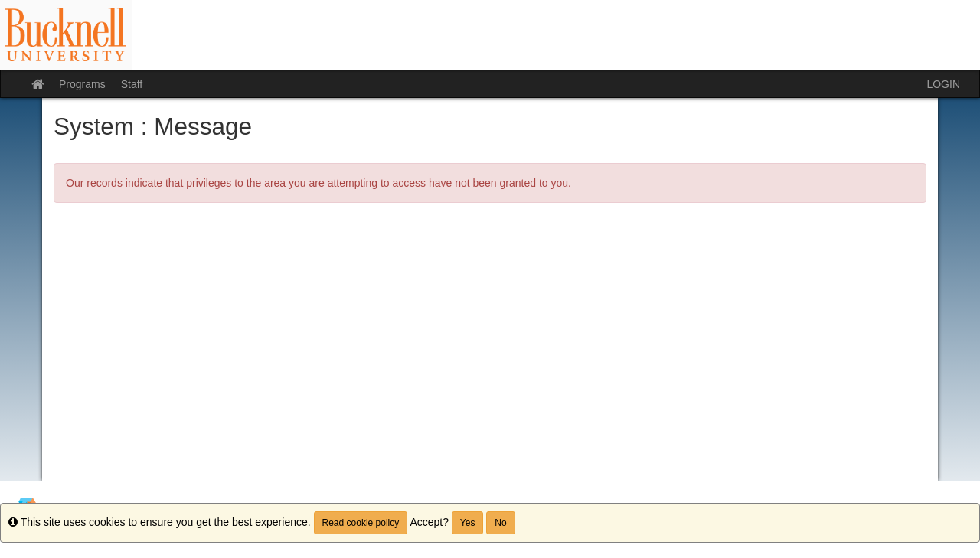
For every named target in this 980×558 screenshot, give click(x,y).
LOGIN (943, 84)
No (500, 523)
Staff (132, 84)
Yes (468, 523)
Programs (82, 84)
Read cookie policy (361, 523)
